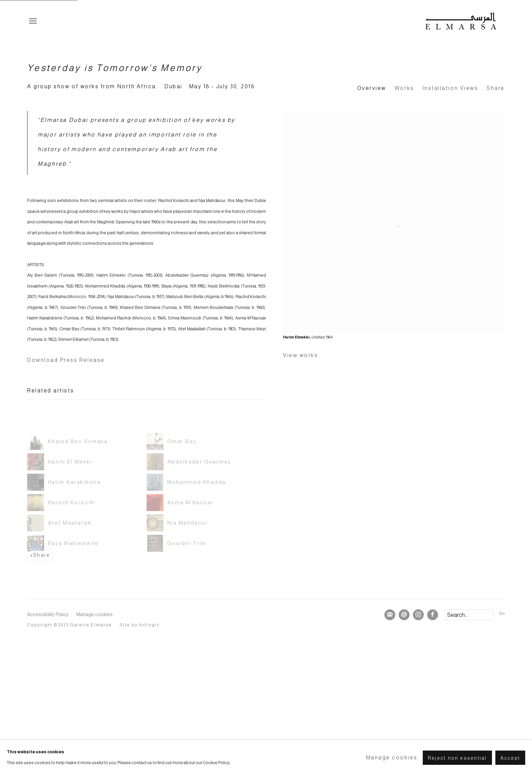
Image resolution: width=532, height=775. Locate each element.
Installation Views (451, 88)
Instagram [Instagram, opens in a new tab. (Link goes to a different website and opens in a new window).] (418, 615)
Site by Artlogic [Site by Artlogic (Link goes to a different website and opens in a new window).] (140, 625)
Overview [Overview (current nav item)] (372, 88)
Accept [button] (510, 758)
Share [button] (496, 88)
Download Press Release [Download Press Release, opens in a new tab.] (66, 360)
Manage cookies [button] (94, 614)
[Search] (469, 615)
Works (404, 88)
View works (300, 355)
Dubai (174, 86)
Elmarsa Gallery (461, 21)
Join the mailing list (390, 615)
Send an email (404, 615)
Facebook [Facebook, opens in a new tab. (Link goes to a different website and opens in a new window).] (433, 615)
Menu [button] (32, 21)
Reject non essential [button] (457, 758)
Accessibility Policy (48, 614)
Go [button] (502, 613)
